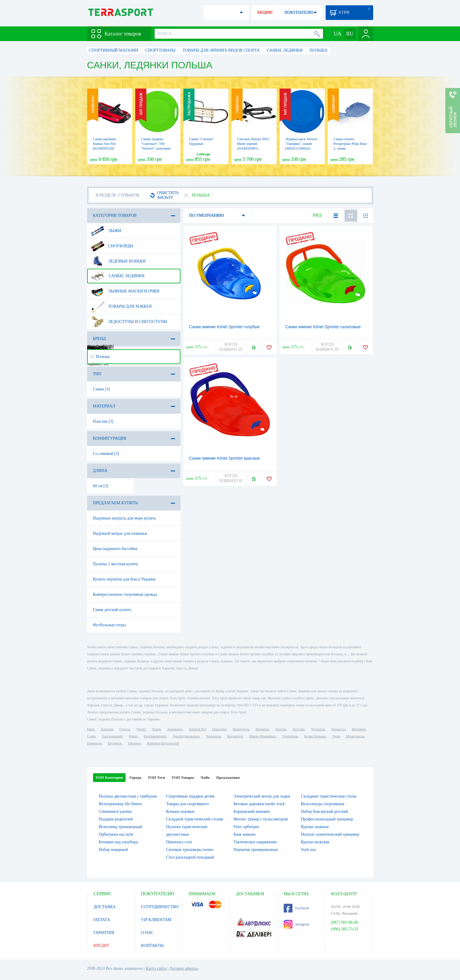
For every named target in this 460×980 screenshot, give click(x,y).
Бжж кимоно (245, 834)
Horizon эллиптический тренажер (330, 834)
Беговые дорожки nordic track (259, 804)
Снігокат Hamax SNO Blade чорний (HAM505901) (253, 144)
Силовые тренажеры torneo (190, 850)
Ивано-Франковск (262, 736)
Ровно (133, 736)
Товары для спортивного (187, 804)
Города (135, 777)
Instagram (297, 924)
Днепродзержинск (186, 736)
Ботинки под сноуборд (119, 842)
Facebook (296, 908)
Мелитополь (355, 736)
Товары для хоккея (121, 307)
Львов (156, 729)
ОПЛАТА (102, 920)
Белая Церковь (315, 736)
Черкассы (338, 729)
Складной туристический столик (195, 819)
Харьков (107, 729)
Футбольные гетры (110, 625)
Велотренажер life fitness (120, 804)
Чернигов (318, 729)
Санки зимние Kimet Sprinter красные (225, 458)
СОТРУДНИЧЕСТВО (160, 907)
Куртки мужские (315, 842)
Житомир (359, 729)
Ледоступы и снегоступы (129, 322)
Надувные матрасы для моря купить (125, 518)
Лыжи (106, 231)
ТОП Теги (156, 777)
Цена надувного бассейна (115, 549)
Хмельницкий (112, 736)
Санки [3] (101, 389)
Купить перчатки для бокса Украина (124, 579)
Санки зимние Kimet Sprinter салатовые (323, 327)
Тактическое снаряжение (255, 842)
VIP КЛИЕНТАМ (156, 920)
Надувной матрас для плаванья (120, 533)
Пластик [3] (103, 421)
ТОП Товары (183, 777)
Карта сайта (156, 968)
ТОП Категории (109, 777)
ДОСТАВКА (105, 907)
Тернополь (290, 736)
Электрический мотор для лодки (262, 796)
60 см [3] (101, 486)
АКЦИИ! (265, 12)
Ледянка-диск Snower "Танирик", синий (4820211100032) (302, 144)
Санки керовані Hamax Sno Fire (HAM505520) (105, 144)
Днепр (141, 729)
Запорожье (175, 729)
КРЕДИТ (102, 946)
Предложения (228, 777)
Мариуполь (241, 729)
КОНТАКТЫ (152, 946)
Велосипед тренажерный (121, 827)
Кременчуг (235, 736)
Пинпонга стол (179, 842)
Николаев (219, 729)
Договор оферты (184, 968)
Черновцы (213, 736)
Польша (100, 357)
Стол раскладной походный (190, 857)
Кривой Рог (197, 729)
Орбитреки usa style (116, 834)
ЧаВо (205, 777)
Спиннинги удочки (115, 811)
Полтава (299, 729)
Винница (262, 729)
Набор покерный (114, 850)
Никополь (94, 743)
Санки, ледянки (118, 276)
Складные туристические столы (329, 796)
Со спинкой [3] (106, 454)
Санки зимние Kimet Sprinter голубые (225, 327)
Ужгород (134, 743)
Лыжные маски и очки (125, 291)
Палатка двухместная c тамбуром (128, 796)
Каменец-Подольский (163, 743)
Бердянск (115, 743)
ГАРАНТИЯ (104, 933)
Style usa (308, 850)
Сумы (91, 736)
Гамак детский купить (112, 610)
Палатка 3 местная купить (116, 564)
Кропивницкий (155, 736)
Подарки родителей (116, 819)
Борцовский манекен (252, 811)
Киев (91, 729)
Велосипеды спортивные (323, 804)
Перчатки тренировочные (256, 850)
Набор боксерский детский (324, 811)
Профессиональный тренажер (327, 819)
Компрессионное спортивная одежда (125, 594)
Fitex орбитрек (246, 827)
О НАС (147, 933)
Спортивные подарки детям (190, 796)
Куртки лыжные (315, 827)
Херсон (281, 729)
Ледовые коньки (118, 261)
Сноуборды (112, 246)
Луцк (336, 736)
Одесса (124, 729)
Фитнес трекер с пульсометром (261, 819)
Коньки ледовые (180, 811)
